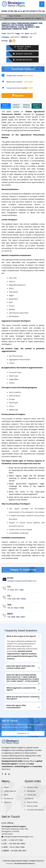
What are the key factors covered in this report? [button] (23, 698)
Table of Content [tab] (16, 106)
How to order (32, 806)
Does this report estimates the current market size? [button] (20, 667)
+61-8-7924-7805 (16, 608)
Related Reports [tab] (26, 106)
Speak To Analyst (37, 106)
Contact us (23, 733)
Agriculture (15, 37)
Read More (6, 769)
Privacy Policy (33, 787)
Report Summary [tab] (6, 106)
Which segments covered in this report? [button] (21, 689)
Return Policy (32, 802)
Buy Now (17, 96)
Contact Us (9, 799)
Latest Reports (10, 791)
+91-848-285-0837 (16, 617)
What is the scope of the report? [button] (21, 636)
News (6, 795)
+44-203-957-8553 (17, 599)
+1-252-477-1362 (15, 590)
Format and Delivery (35, 810)
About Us (8, 802)
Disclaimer (31, 791)
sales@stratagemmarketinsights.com (22, 581)
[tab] (23, 636)
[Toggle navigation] (42, 4)
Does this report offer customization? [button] (16, 706)
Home (4, 16)
